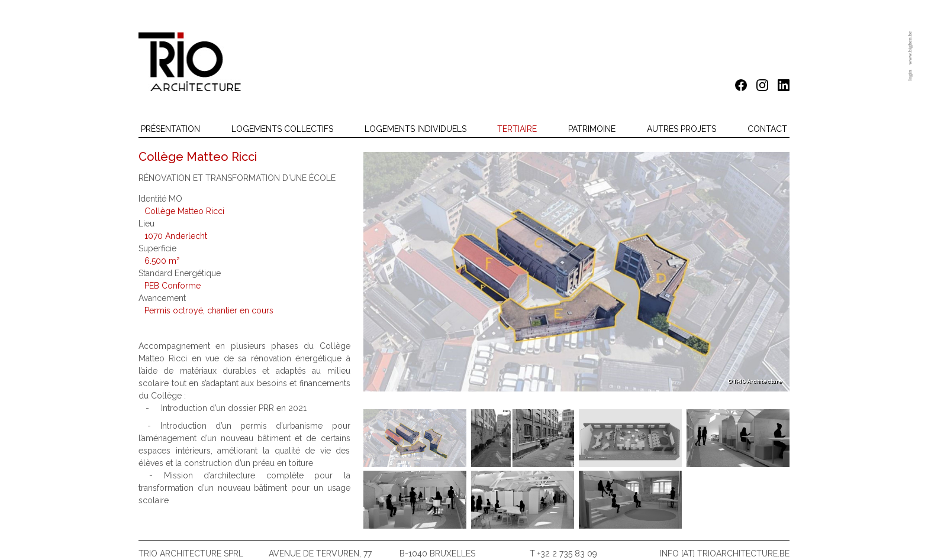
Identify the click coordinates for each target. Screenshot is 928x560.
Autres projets (681, 129)
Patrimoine (592, 129)
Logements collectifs (282, 129)
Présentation (170, 129)
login (910, 75)
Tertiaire (517, 129)
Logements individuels (415, 129)
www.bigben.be (910, 48)
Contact (767, 129)
